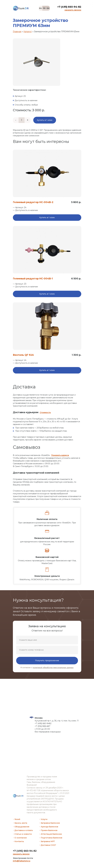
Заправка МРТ (48, 841)
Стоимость (45, 412)
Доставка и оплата (24, 830)
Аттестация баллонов (51, 834)
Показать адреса (60, 455)
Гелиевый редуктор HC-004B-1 (33, 279)
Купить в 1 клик (45, 120)
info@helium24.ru (22, 861)
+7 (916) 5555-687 (42, 726)
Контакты (19, 841)
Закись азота (21, 823)
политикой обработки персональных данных (53, 667)
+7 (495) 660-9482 (43, 723)
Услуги (44, 819)
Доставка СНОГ (48, 845)
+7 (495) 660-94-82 (25, 851)
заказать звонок (21, 854)
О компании (21, 838)
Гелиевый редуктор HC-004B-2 (33, 202)
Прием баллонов (49, 830)
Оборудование (22, 827)
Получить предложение (47, 661)
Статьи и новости (23, 834)
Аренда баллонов (49, 827)
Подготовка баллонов (51, 838)
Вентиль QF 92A (23, 355)
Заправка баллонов (50, 823)
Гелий (17, 819)
